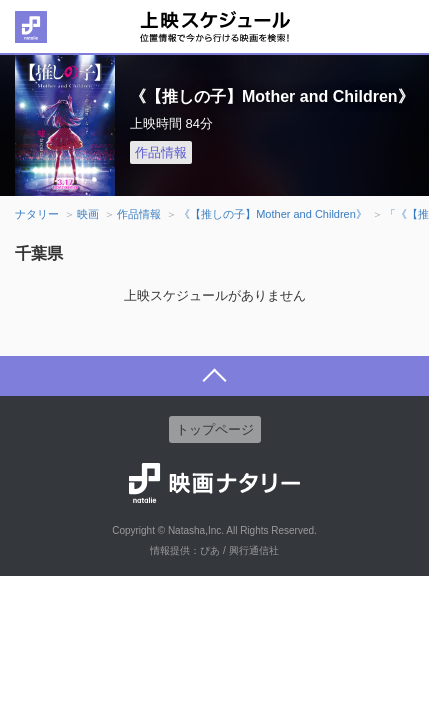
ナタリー (37, 214)
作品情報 (161, 152)
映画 (88, 214)
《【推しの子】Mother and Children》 (273, 214)
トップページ (215, 429)
